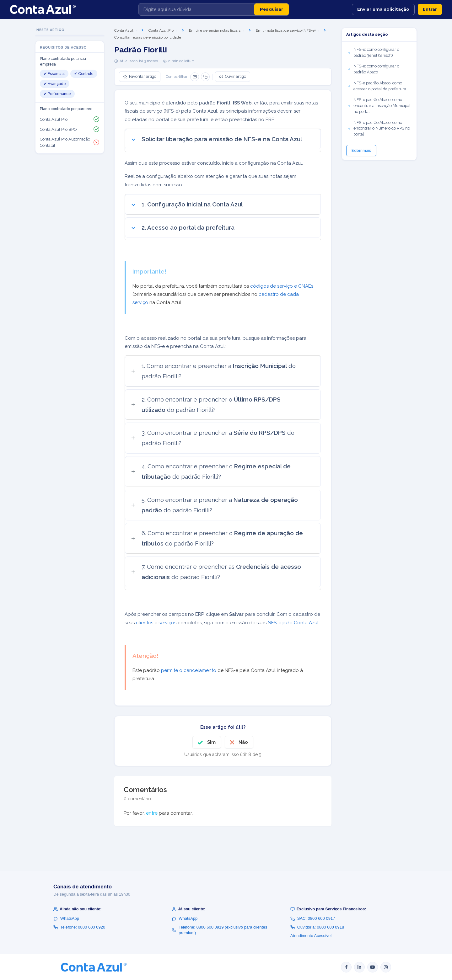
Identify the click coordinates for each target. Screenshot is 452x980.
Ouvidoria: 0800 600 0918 (317, 927)
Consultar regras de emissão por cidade (148, 37)
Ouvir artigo (233, 76)
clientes (145, 623)
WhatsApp (66, 918)
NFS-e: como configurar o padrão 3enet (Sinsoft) (373, 52)
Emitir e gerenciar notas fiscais (215, 30)
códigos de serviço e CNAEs (282, 286)
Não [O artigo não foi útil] (243, 742)
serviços (167, 623)
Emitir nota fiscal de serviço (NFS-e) (286, 30)
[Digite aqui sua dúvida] (196, 9)
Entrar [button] (430, 9)
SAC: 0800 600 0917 (313, 918)
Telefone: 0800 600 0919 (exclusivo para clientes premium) (219, 930)
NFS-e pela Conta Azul (293, 623)
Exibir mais (361, 151)
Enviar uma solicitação (383, 9)
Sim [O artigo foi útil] (211, 742)
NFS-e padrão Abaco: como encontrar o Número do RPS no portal (379, 128)
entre (152, 813)
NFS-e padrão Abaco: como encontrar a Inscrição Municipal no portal (379, 106)
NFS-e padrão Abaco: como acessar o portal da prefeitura (377, 86)
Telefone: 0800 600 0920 (79, 927)
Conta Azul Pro (161, 30)
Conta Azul (124, 30)
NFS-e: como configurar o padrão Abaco (373, 69)
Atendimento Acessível (311, 936)
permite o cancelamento (189, 670)
